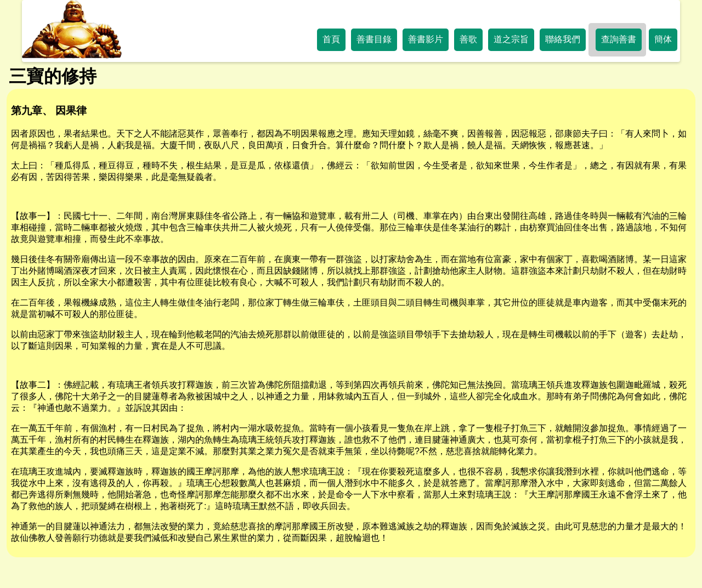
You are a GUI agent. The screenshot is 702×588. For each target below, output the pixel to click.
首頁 (331, 39)
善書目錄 (374, 39)
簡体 (663, 39)
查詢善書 (619, 39)
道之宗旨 (511, 39)
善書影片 (426, 39)
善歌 (468, 39)
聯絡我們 (563, 39)
